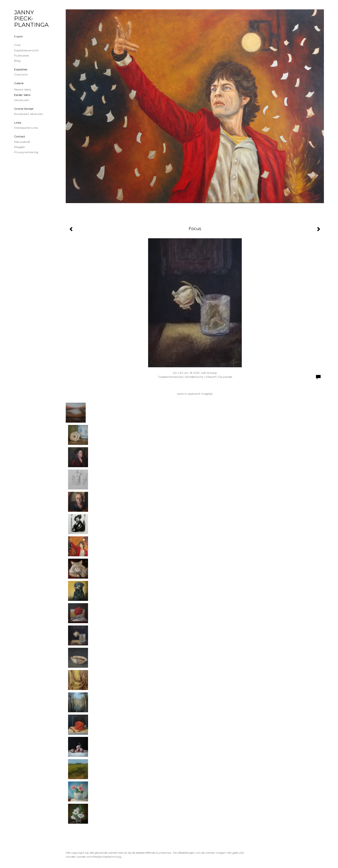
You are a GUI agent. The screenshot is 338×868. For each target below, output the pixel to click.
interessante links (26, 128)
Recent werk (23, 89)
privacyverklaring (26, 152)
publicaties (21, 55)
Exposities (21, 69)
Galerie (19, 83)
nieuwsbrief (22, 142)
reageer (20, 147)
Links (18, 123)
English (19, 36)
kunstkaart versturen (29, 114)
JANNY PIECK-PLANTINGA (31, 19)
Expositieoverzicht (26, 50)
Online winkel (24, 109)
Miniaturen (22, 100)
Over (17, 45)
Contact (20, 136)
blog (17, 61)
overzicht (21, 74)
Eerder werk (22, 95)
